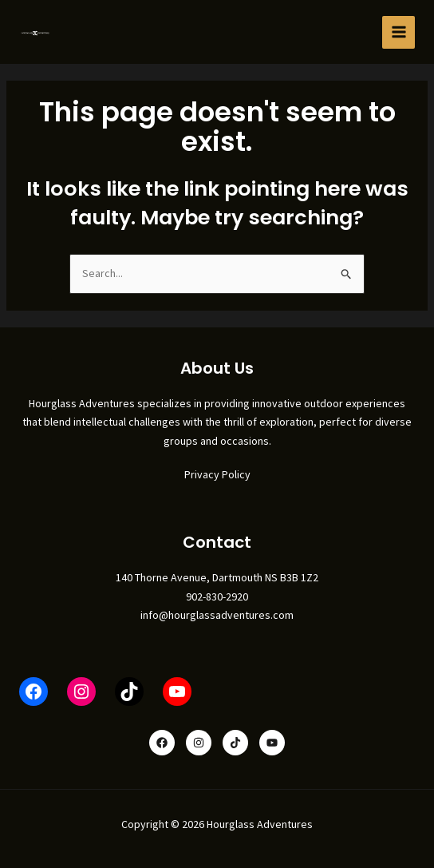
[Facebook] (162, 743)
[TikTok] (235, 743)
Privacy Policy (217, 474)
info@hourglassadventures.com (217, 615)
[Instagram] (199, 743)
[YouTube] (272, 743)
